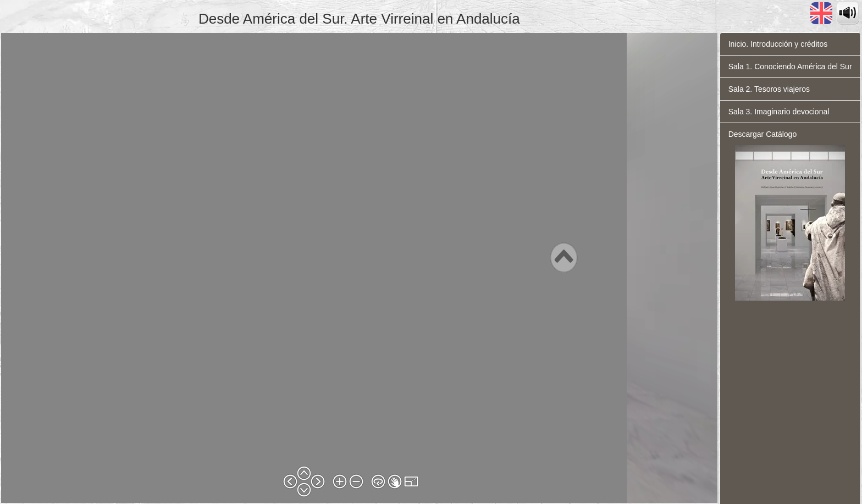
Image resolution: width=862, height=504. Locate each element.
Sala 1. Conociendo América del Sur (790, 67)
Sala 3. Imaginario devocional (779, 112)
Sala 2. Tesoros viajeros (769, 89)
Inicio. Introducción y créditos (778, 44)
